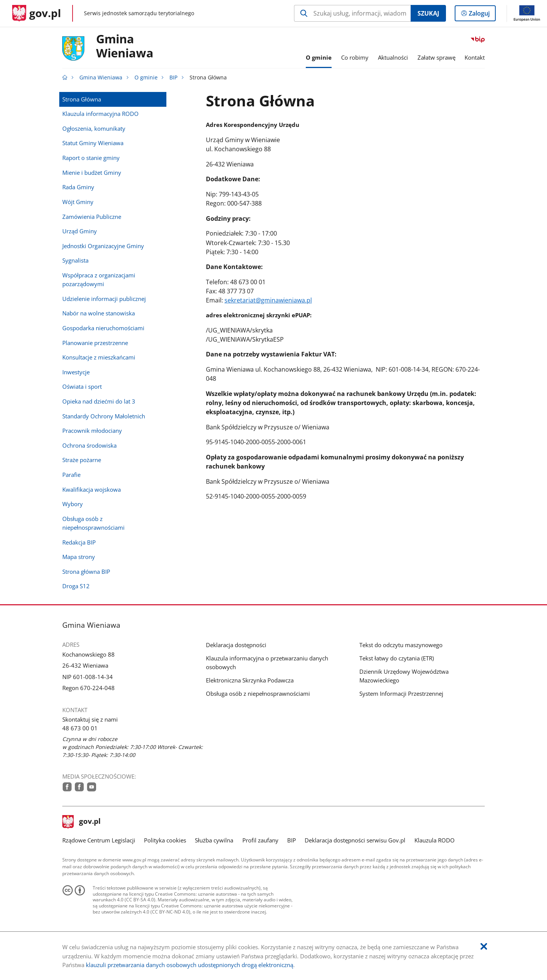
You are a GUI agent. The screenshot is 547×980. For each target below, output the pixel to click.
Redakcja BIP (79, 542)
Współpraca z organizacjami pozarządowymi (99, 279)
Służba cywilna (214, 840)
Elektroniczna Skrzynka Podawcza (250, 680)
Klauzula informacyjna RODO (100, 114)
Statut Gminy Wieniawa (93, 143)
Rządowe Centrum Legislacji (99, 840)
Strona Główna (82, 99)
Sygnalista (75, 260)
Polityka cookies (165, 840)
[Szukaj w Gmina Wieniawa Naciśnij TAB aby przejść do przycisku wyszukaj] (352, 13)
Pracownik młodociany (92, 431)
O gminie (146, 78)
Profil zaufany (260, 840)
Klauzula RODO (435, 840)
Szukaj (428, 13)
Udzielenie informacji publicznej (104, 299)
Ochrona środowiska (89, 445)
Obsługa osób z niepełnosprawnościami (93, 523)
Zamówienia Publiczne (92, 217)
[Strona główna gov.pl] (37, 13)
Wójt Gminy (78, 202)
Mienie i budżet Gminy (92, 173)
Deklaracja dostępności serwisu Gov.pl (355, 840)
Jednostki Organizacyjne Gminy (103, 246)
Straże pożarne (82, 460)
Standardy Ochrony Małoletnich (104, 416)
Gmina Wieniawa (125, 46)
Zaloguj (481, 15)
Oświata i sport (82, 386)
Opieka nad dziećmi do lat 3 (99, 401)
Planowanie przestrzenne (95, 343)
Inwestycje (76, 372)
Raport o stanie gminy (91, 158)
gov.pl (82, 822)
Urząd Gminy (80, 231)
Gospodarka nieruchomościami (103, 328)
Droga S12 (76, 586)
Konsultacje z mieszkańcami (99, 357)
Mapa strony (79, 557)
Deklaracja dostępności (236, 645)
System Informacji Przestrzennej (401, 693)
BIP (173, 78)
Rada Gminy (78, 187)
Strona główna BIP (86, 572)
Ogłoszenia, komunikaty (94, 128)
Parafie (71, 475)
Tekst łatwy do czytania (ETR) (397, 658)
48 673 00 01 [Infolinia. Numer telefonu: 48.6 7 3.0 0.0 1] (80, 728)
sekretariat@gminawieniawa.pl (268, 300)
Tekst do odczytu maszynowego (401, 645)
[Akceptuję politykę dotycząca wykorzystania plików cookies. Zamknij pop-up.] (484, 947)
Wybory (73, 504)
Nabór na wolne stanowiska (99, 313)
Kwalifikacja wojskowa (92, 489)
